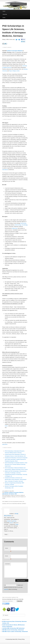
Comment (7, 564)
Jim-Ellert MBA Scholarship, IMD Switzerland (13, 628)
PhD (16, 494)
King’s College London (14, 71)
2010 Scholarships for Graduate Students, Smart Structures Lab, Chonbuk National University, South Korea (16, 464)
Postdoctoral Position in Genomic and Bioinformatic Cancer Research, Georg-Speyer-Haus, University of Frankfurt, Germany (16, 479)
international (5, 170)
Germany (6, 492)
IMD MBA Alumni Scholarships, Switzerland (13, 630)
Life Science (11, 494)
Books (4, 18)
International (5, 494)
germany (14, 521)
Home (4, 11)
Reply (6, 534)
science (11, 523)
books (6, 426)
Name (8, 549)
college (17, 524)
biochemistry (23, 223)
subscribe (6, 589)
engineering (15, 228)
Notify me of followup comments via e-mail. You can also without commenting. (13, 587)
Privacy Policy (21, 639)
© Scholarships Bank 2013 (11, 639)
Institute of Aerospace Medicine (15, 51)
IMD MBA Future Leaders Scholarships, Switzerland (15, 632)
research (9, 521)
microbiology (24, 225)
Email (8, 556)
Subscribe (5, 14)
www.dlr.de (5, 444)
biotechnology (18, 225)
